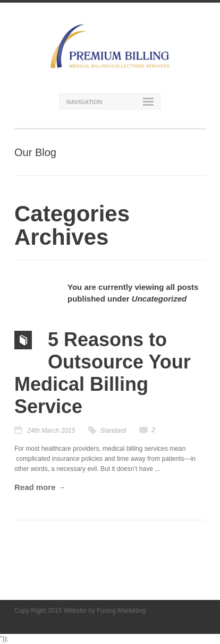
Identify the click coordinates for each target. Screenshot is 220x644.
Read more (35, 487)
